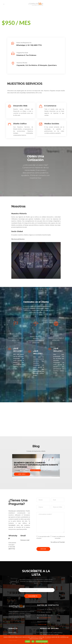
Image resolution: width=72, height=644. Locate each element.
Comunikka (17, 470)
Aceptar (28, 641)
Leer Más (22, 474)
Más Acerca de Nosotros (18, 239)
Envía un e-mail (25, 540)
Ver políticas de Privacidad (58, 542)
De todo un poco (35, 470)
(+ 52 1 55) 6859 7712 (34, 45)
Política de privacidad (42, 641)
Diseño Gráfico (12, 633)
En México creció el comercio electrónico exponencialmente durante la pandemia (36, 465)
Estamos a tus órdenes (26, 55)
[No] (70, 639)
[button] (3, 20)
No (33, 641)
